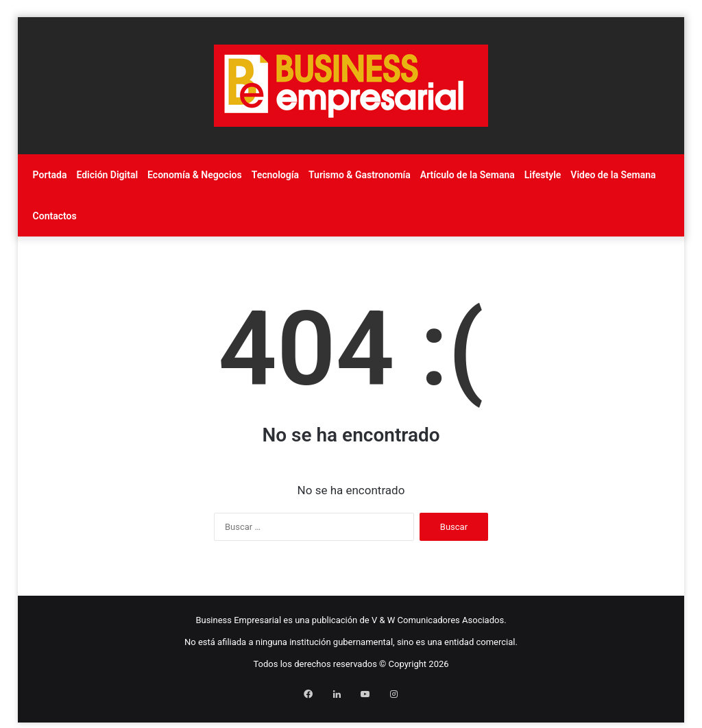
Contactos (55, 216)
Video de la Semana (613, 175)
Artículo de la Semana (468, 175)
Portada (50, 175)
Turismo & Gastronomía (360, 175)
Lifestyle (543, 175)
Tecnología (275, 175)
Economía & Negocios (195, 175)
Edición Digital (107, 175)
